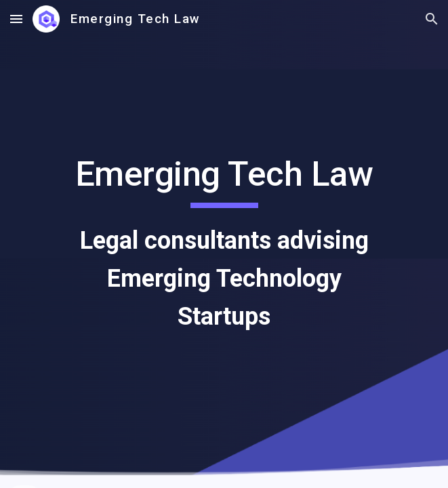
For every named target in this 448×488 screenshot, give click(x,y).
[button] (16, 19)
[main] (224, 244)
